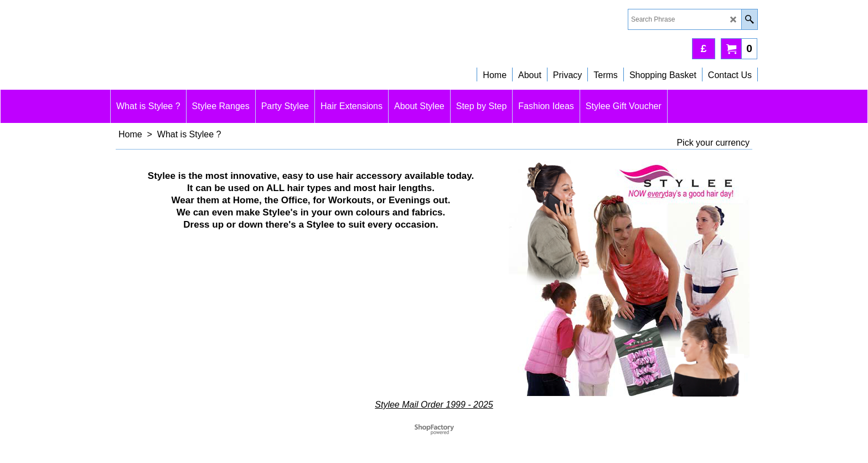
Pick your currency (713, 143)
